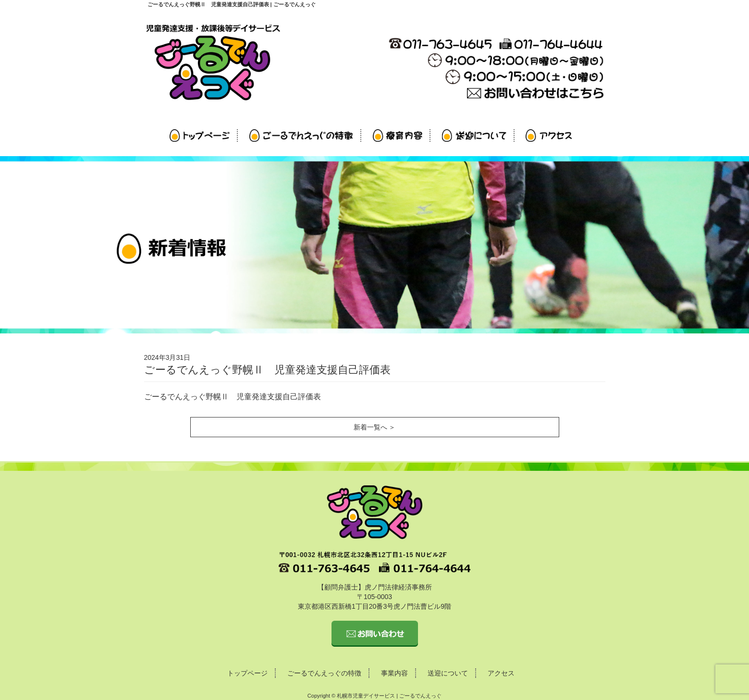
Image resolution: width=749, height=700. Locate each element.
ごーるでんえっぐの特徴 (324, 673)
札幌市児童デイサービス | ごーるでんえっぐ (389, 696)
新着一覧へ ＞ (375, 427)
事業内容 (394, 673)
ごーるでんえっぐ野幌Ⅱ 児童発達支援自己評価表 (233, 397)
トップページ (247, 673)
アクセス (501, 673)
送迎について (448, 673)
